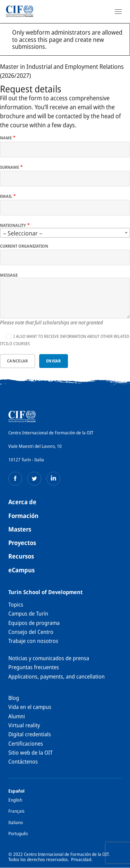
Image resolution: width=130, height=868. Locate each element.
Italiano (16, 822)
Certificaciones (26, 744)
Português (18, 833)
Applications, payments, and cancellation (57, 676)
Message (9, 275)
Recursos (21, 556)
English (15, 800)
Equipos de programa (34, 623)
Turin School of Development (45, 592)
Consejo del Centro (31, 632)
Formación (23, 516)
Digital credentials (30, 734)
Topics (16, 604)
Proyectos (22, 543)
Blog (14, 698)
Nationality (13, 225)
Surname (10, 167)
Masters (20, 529)
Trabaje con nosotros (33, 641)
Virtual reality (24, 725)
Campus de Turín (28, 613)
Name (6, 138)
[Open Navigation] (118, 11)
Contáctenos (23, 761)
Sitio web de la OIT (31, 752)
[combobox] (65, 233)
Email (6, 196)
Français (16, 811)
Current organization (24, 246)
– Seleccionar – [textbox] (23, 233)
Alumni (17, 716)
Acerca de (22, 502)
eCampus (21, 570)
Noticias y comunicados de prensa (49, 658)
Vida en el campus (30, 707)
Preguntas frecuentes (34, 667)
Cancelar (17, 361)
